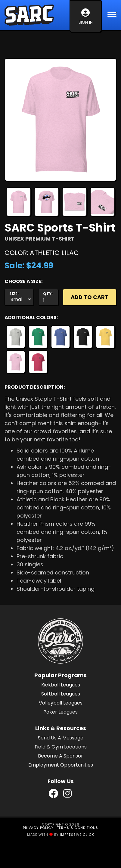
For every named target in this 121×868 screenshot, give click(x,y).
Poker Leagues (60, 712)
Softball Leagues (61, 694)
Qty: (48, 294)
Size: (14, 294)
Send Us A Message (61, 738)
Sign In (85, 17)
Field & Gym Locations (61, 747)
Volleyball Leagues (61, 703)
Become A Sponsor (60, 756)
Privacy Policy (38, 828)
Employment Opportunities (61, 765)
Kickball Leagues (61, 685)
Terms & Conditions (78, 828)
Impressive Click (77, 835)
